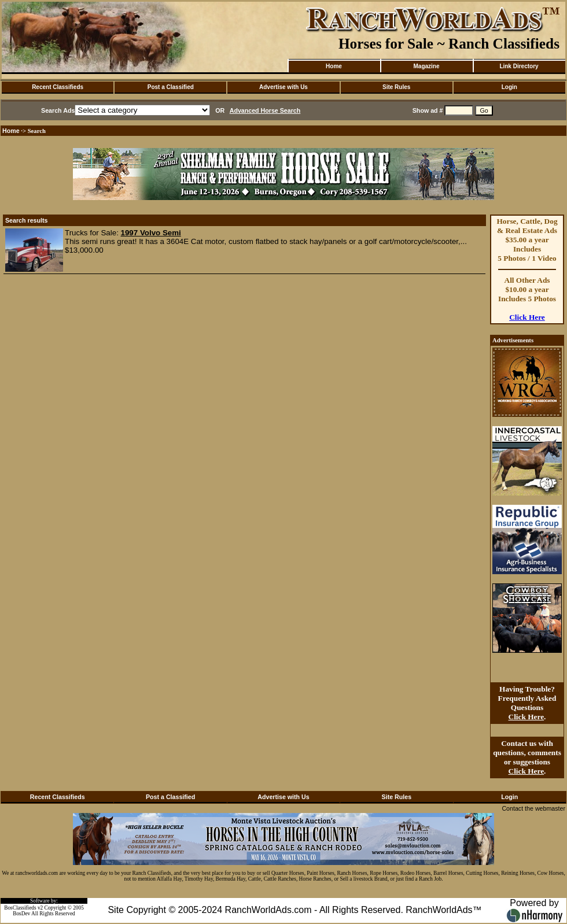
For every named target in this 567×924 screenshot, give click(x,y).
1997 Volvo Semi (151, 233)
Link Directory (519, 66)
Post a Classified (171, 87)
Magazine (426, 66)
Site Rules (396, 87)
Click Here (527, 317)
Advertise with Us (283, 87)
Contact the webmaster (533, 808)
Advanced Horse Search (265, 110)
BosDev (21, 914)
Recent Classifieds (58, 87)
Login (509, 87)
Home (334, 66)
